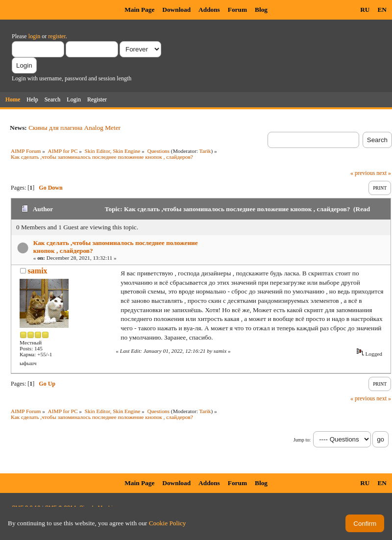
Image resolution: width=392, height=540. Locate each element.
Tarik (205, 151)
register (57, 36)
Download (176, 10)
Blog (261, 10)
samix (38, 271)
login (35, 36)
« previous (363, 173)
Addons (209, 10)
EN (382, 10)
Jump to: (302, 440)
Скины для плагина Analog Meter (74, 128)
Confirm (365, 524)
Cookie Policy (168, 523)
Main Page (139, 10)
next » (384, 173)
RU (365, 10)
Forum (237, 10)
